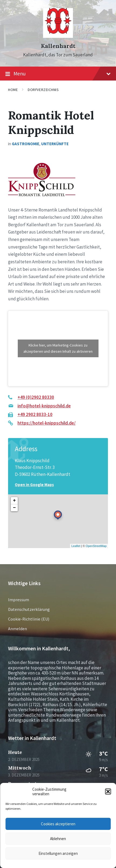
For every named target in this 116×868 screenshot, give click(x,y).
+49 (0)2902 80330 (36, 397)
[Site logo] (58, 36)
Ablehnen (58, 839)
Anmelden (17, 629)
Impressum (19, 600)
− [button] (14, 508)
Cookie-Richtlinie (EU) (29, 619)
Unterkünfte (55, 144)
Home (13, 90)
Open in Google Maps (34, 485)
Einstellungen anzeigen (58, 853)
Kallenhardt (58, 46)
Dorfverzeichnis (43, 90)
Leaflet (76, 546)
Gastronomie (26, 144)
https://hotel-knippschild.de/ (47, 423)
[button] (108, 792)
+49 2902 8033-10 (35, 414)
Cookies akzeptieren (58, 824)
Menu (58, 74)
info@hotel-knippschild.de (44, 406)
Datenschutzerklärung (29, 609)
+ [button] (14, 501)
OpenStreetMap (96, 546)
